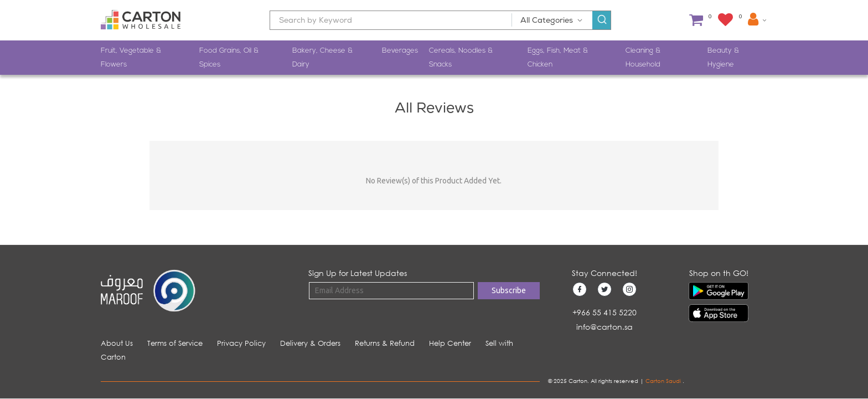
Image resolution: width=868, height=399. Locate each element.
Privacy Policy (241, 343)
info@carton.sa (604, 327)
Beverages (400, 51)
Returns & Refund (385, 343)
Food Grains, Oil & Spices (229, 58)
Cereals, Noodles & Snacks (461, 58)
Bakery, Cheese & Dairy (322, 58)
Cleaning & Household (643, 58)
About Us (117, 343)
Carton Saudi (664, 381)
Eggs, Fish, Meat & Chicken (558, 58)
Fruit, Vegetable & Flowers (131, 58)
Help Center (450, 343)
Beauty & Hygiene (723, 58)
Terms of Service (175, 343)
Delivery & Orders (310, 343)
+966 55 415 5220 (604, 312)
